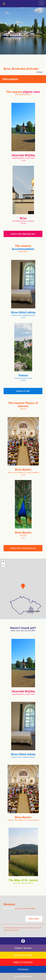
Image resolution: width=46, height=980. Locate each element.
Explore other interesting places (23, 548)
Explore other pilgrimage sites (23, 234)
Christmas (23, 969)
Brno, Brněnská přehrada (21, 69)
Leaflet (33, 618)
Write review (34, 919)
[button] (23, 586)
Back (39, 72)
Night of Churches (23, 962)
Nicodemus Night (23, 955)
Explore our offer (23, 391)
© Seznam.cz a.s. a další (40, 618)
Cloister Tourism (23, 948)
